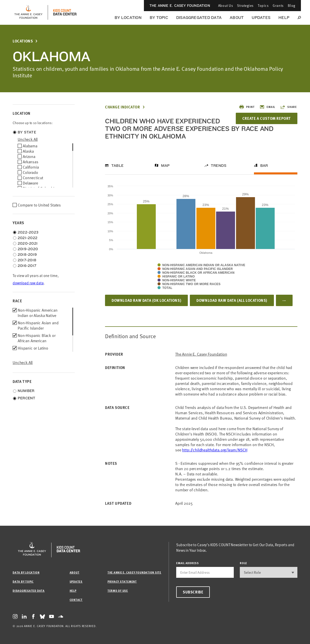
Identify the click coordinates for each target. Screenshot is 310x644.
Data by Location (26, 572)
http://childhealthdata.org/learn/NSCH (215, 450)
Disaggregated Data (199, 18)
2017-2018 (27, 260)
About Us (226, 5)
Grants (278, 5)
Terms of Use (118, 591)
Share (289, 107)
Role (243, 563)
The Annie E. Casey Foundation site (134, 572)
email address (188, 563)
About (237, 18)
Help (284, 18)
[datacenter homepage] (65, 12)
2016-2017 (27, 266)
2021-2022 (28, 238)
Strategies (245, 5)
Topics (263, 5)
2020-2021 (28, 243)
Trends (219, 166)
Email (267, 107)
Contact (76, 600)
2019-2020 (28, 249)
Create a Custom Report (267, 118)
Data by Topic (23, 581)
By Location (128, 18)
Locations (23, 41)
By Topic (159, 18)
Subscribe (193, 592)
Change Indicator (123, 107)
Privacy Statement (122, 581)
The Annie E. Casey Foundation (180, 6)
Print (247, 107)
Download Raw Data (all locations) (232, 300)
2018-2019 (27, 255)
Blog (292, 5)
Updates (261, 18)
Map (165, 166)
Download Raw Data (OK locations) (146, 300)
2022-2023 (28, 232)
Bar (264, 166)
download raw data (28, 283)
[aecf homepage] (28, 12)
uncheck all (28, 139)
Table (117, 166)
